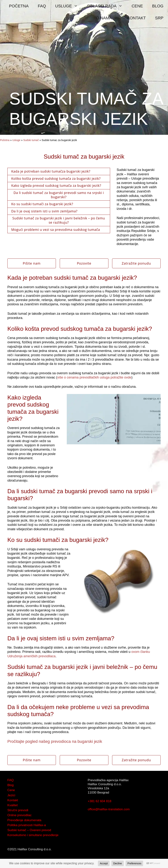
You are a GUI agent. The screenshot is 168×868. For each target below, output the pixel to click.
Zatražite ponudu (136, 263)
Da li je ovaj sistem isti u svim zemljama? (44, 211)
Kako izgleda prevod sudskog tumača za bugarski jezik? (56, 185)
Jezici (11, 795)
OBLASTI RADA (107, 6)
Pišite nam (32, 263)
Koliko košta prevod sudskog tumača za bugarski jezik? (56, 178)
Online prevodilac (19, 815)
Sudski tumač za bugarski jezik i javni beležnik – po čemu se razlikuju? (59, 220)
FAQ (42, 6)
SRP (159, 18)
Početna (5, 140)
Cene (11, 790)
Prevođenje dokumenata (24, 820)
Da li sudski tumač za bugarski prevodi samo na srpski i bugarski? (59, 195)
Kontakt (13, 800)
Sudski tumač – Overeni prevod (29, 830)
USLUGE (69, 6)
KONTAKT (136, 18)
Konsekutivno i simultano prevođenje (33, 835)
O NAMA (109, 18)
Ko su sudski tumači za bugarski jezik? (42, 204)
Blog (11, 785)
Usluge (16, 140)
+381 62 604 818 (100, 801)
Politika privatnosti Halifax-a (27, 825)
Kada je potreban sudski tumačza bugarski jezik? (51, 171)
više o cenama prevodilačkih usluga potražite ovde (94, 377)
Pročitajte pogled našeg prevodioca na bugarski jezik (55, 741)
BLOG (158, 6)
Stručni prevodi (18, 810)
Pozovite (84, 263)
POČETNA (19, 6)
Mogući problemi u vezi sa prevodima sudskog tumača (56, 230)
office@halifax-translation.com (109, 809)
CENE (137, 6)
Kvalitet (13, 805)
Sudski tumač (31, 140)
